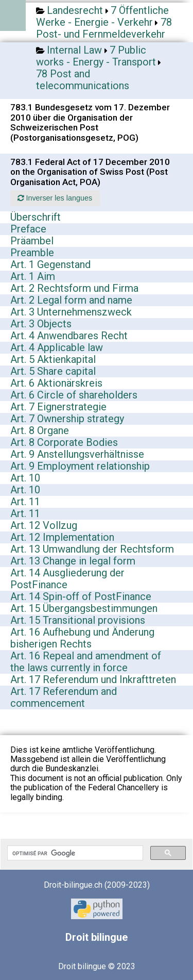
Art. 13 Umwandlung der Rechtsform (92, 549)
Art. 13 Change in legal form (73, 561)
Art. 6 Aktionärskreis (56, 383)
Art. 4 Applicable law (57, 347)
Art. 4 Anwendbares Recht (69, 336)
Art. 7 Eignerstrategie (58, 407)
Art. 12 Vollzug (44, 525)
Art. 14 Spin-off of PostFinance (81, 596)
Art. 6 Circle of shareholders (74, 395)
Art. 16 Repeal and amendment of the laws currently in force (86, 662)
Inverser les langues (55, 198)
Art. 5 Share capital (53, 371)
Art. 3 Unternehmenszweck (71, 312)
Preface (28, 229)
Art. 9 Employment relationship (80, 466)
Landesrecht (75, 10)
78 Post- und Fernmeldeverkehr (104, 28)
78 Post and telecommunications (83, 80)
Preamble (32, 253)
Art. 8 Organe (40, 430)
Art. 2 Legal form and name (71, 300)
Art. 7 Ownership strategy (67, 419)
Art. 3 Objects (41, 324)
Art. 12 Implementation (62, 537)
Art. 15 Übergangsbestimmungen (84, 608)
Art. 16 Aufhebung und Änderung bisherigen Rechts (82, 638)
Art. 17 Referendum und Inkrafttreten (93, 679)
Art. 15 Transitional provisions (78, 620)
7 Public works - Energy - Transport (96, 56)
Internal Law (74, 50)
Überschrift (36, 217)
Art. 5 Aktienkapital (53, 359)
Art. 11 (25, 502)
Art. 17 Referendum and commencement (64, 697)
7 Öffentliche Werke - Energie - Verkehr (102, 16)
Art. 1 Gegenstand (50, 264)
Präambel (32, 241)
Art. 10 (25, 478)
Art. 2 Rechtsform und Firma (74, 288)
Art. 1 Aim (33, 276)
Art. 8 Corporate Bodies (64, 442)
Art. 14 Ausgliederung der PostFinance (67, 579)
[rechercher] (74, 853)
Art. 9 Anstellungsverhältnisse (77, 454)
